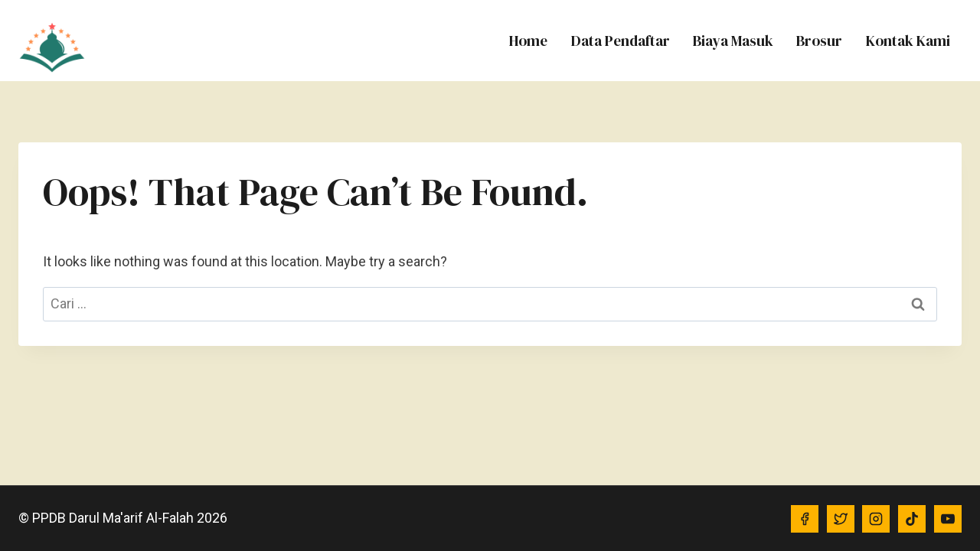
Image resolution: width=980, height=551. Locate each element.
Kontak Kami (908, 41)
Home (528, 41)
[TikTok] (912, 519)
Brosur (819, 41)
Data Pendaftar (621, 41)
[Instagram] (876, 519)
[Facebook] (805, 519)
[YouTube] (948, 519)
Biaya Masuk (733, 41)
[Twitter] (841, 519)
